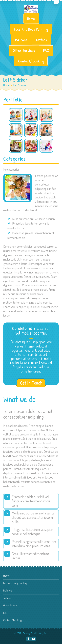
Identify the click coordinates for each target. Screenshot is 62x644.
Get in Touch (31, 383)
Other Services (24, 50)
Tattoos (41, 40)
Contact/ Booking (31, 61)
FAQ (46, 50)
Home (31, 19)
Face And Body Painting (31, 29)
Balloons (21, 40)
